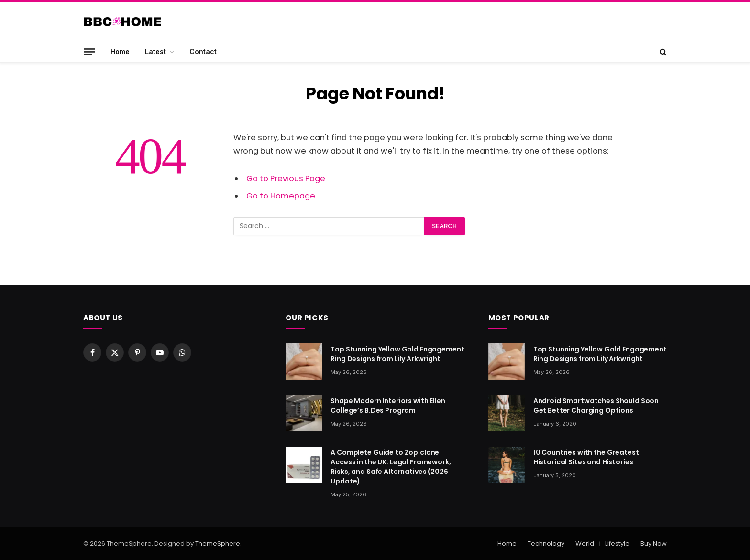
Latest (155, 51)
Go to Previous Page (286, 179)
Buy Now (654, 544)
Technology (546, 544)
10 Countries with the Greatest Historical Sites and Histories (586, 457)
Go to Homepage (281, 196)
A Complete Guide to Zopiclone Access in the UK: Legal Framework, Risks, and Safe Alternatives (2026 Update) (391, 467)
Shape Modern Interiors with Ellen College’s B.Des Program (388, 406)
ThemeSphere (218, 544)
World (585, 544)
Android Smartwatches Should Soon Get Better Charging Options (596, 406)
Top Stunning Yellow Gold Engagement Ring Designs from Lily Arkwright (397, 354)
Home (120, 51)
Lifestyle (617, 544)
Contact (203, 51)
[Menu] (89, 51)
